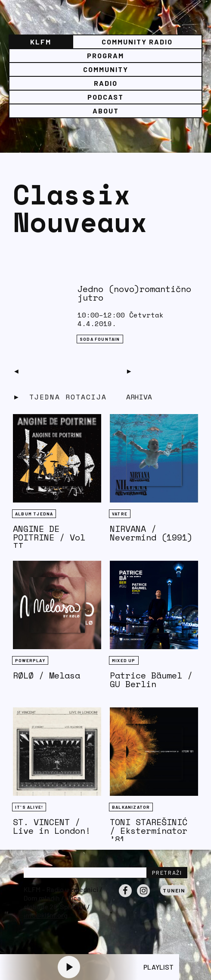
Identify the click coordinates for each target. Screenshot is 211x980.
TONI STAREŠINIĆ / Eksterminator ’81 (149, 831)
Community (106, 69)
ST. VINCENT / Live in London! (52, 826)
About (106, 111)
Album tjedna (34, 514)
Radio (106, 83)
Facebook (125, 897)
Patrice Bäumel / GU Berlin (151, 680)
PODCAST (105, 97)
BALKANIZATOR (131, 807)
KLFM (41, 42)
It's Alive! (29, 807)
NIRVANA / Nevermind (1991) (151, 533)
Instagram (143, 897)
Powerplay (30, 660)
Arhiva (139, 397)
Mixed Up (124, 660)
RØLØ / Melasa (47, 675)
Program (105, 55)
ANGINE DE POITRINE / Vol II (49, 537)
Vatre (120, 514)
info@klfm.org (46, 915)
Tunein (174, 890)
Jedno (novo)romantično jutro (134, 293)
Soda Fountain (100, 339)
